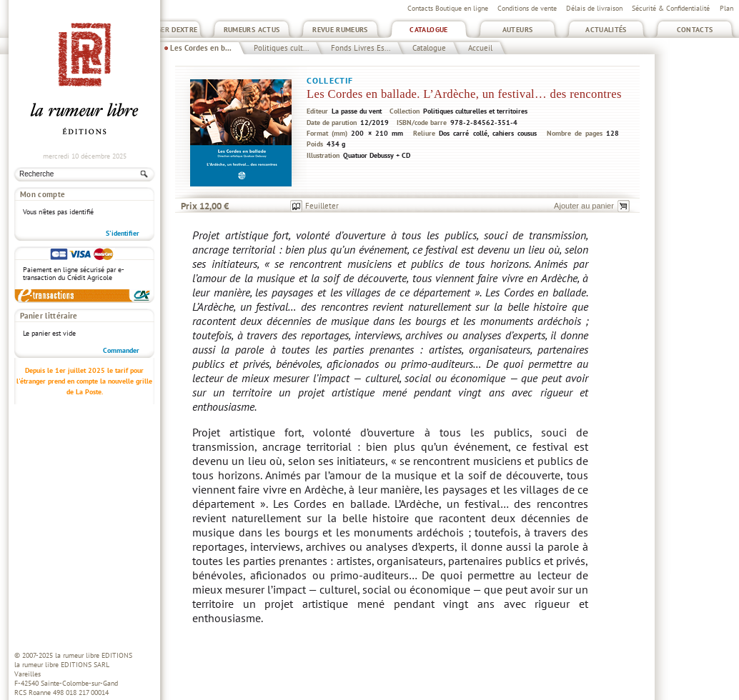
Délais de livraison (594, 8)
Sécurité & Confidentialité (671, 8)
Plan (726, 8)
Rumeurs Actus (252, 30)
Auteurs (518, 30)
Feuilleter (322, 206)
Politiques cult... (281, 48)
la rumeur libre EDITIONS (94, 655)
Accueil (480, 48)
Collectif (330, 80)
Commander (121, 350)
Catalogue (428, 30)
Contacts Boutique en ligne (448, 8)
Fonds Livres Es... (361, 48)
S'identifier (123, 233)
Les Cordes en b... (201, 48)
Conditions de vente (527, 8)
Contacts (695, 30)
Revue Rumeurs (340, 30)
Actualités (606, 30)
